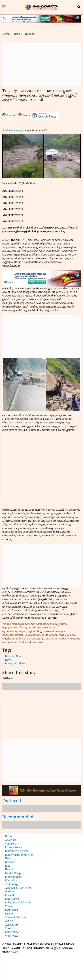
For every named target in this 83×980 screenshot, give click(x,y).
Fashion (10, 914)
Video (9, 906)
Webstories (12, 936)
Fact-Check (11, 910)
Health (9, 870)
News (17, 34)
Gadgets (10, 892)
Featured (12, 801)
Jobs (8, 866)
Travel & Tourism (15, 918)
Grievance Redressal (17, 851)
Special (9, 929)
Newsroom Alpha (15, 131)
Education (11, 881)
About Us (11, 840)
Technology (12, 884)
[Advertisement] (41, 65)
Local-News (12, 899)
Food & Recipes (14, 873)
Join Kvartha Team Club (19, 855)
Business (10, 862)
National (30, 34)
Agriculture (12, 925)
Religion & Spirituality (18, 903)
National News (14, 656)
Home (6, 34)
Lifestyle (10, 895)
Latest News (12, 932)
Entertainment (14, 877)
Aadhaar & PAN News (18, 888)
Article (9, 921)
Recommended (18, 817)
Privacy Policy (13, 848)
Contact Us (11, 844)
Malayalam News (15, 664)
